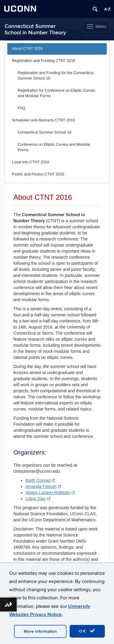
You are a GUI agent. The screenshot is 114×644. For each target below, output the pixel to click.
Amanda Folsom (43, 486)
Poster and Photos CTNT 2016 (38, 174)
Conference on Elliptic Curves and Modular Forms (54, 147)
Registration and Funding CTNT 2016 (44, 61)
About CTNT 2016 (27, 49)
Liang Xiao (38, 499)
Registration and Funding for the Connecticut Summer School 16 (56, 76)
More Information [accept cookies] (40, 631)
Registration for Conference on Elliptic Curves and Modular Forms (56, 93)
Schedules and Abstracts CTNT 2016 (43, 120)
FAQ (21, 108)
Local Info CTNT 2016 (31, 162)
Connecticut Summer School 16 (45, 132)
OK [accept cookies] (87, 631)
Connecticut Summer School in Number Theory (35, 29)
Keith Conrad (40, 480)
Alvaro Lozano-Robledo (50, 492)
